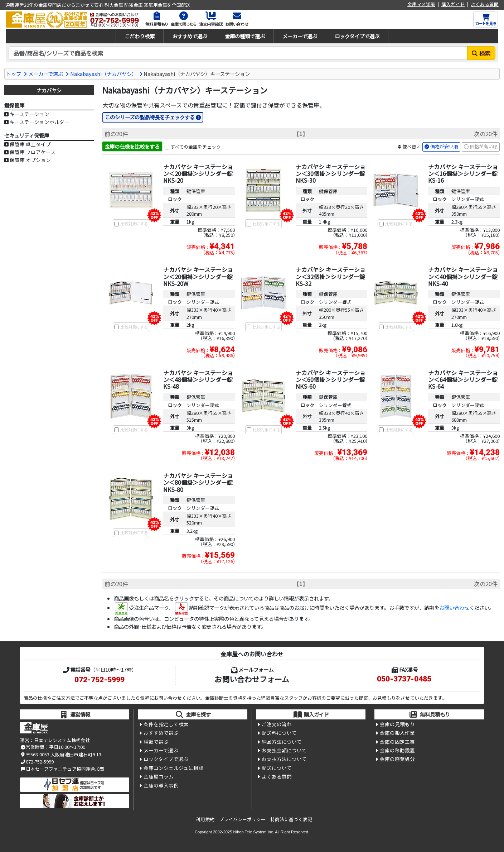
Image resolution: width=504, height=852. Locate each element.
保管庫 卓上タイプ (30, 144)
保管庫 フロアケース (33, 152)
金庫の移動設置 (397, 750)
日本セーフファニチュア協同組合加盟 (62, 769)
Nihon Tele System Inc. (254, 832)
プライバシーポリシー (242, 819)
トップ (14, 74)
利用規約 (205, 819)
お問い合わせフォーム (252, 679)
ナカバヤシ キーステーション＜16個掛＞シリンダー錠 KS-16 (463, 173)
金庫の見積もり (397, 724)
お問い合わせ (454, 607)
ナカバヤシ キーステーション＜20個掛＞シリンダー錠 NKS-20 (198, 173)
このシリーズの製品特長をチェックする (150, 117)
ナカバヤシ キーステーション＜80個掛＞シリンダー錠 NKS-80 (198, 482)
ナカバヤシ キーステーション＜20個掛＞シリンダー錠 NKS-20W (198, 276)
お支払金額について (284, 750)
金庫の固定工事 (397, 742)
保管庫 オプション (30, 160)
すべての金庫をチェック (196, 147)
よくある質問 (485, 4)
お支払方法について (284, 759)
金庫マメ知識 (421, 4)
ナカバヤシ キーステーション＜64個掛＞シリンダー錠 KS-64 (463, 379)
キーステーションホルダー (40, 122)
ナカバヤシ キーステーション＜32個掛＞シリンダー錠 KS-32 (331, 276)
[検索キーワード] (238, 53)
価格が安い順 (444, 146)
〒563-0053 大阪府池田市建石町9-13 (61, 754)
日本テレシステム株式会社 (62, 740)
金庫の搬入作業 (397, 733)
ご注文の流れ (277, 724)
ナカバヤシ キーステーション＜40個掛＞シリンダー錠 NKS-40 (463, 276)
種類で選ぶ (156, 742)
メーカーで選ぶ (300, 36)
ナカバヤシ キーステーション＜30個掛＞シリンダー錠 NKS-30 (331, 173)
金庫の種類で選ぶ (245, 36)
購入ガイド (453, 4)
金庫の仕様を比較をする (132, 146)
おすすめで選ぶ (190, 36)
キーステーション (30, 114)
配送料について (279, 733)
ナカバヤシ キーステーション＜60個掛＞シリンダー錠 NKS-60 (331, 379)
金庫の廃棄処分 (397, 759)
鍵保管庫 (196, 191)
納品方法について (282, 742)
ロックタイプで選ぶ (357, 36)
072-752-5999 (100, 680)
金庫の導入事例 (161, 785)
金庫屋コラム (159, 776)
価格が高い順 (484, 146)
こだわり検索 (140, 36)
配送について (277, 768)
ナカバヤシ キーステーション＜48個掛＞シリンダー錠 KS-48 (198, 379)
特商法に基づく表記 (291, 819)
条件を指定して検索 (166, 724)
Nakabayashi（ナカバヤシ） (103, 74)
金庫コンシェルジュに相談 (173, 768)
